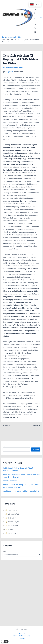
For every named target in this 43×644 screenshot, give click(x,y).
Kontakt (21, 639)
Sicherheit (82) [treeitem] (12, 522)
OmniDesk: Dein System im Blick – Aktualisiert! (21, 491)
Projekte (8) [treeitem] (11, 510)
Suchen (5, 446)
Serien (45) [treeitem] (11, 518)
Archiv (5, 551)
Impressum (21, 633)
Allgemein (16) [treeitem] (12, 514)
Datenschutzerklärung (21, 636)
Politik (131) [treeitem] (11, 533)
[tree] (21, 522)
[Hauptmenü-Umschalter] (41, 17)
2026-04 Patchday (10, 481)
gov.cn (11, 72)
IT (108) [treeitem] (9, 529)
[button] (5, 641)
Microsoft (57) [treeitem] (12, 526)
